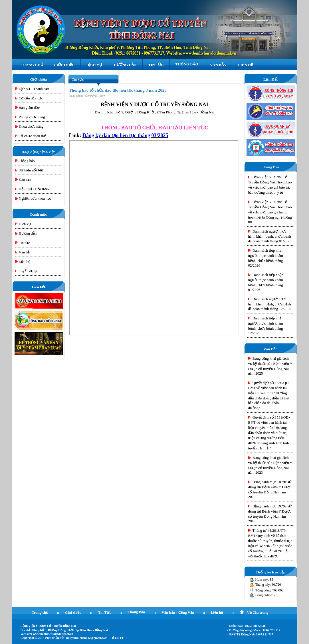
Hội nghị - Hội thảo (34, 189)
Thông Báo (187, 64)
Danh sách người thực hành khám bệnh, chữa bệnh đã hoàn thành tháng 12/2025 (270, 304)
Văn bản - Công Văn (178, 612)
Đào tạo (25, 180)
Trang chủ (40, 612)
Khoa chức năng (31, 126)
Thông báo (27, 161)
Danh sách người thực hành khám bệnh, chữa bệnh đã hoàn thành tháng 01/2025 (270, 236)
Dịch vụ (25, 224)
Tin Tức (156, 65)
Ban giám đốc (29, 108)
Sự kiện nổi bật (31, 170)
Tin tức (24, 243)
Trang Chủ (32, 65)
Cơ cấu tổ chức (31, 98)
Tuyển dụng (28, 271)
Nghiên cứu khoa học (35, 198)
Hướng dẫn (28, 233)
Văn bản (25, 252)
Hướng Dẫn (125, 65)
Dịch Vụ (94, 65)
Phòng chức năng (32, 117)
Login (126, 638)
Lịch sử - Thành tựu (34, 89)
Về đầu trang (257, 612)
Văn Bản (218, 65)
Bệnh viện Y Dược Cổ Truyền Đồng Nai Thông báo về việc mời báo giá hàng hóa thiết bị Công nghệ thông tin (270, 212)
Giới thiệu (73, 612)
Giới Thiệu (64, 65)
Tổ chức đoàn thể (32, 136)
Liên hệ (245, 65)
